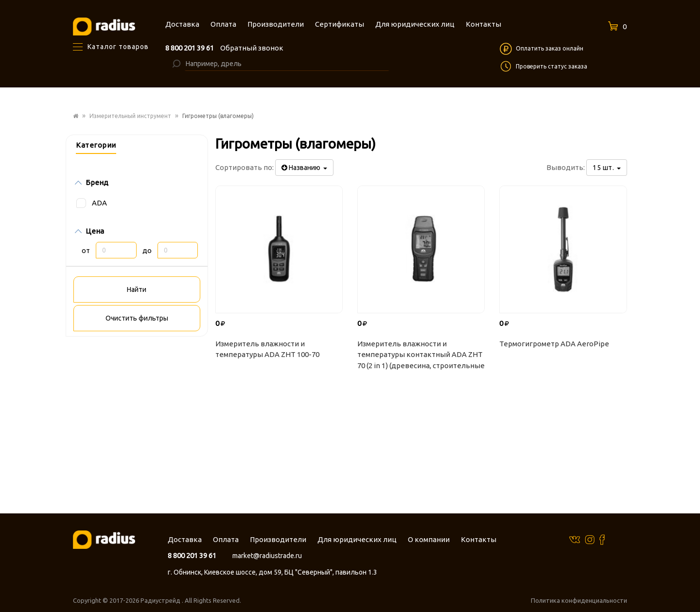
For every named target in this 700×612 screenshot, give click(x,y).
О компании (429, 539)
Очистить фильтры (137, 318)
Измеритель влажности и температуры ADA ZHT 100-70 (267, 349)
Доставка (185, 539)
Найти (137, 289)
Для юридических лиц (357, 539)
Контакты (479, 539)
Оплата (226, 539)
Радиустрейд (161, 600)
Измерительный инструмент (130, 116)
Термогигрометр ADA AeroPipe (554, 344)
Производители (278, 539)
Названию (304, 168)
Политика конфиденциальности (579, 600)
